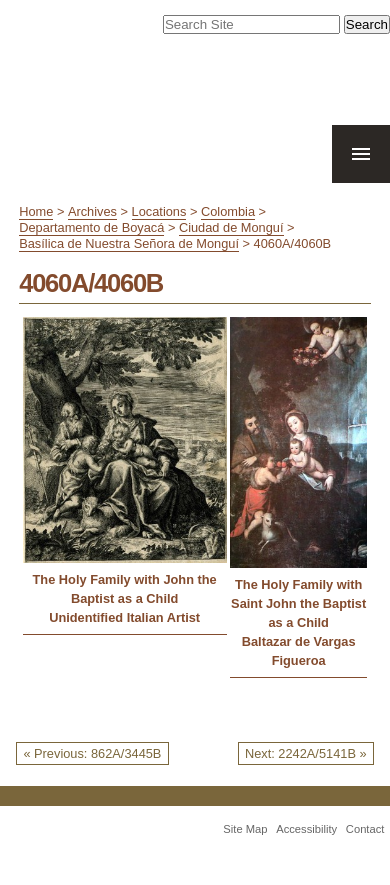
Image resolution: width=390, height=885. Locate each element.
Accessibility (306, 829)
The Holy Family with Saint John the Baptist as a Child (298, 603)
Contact (365, 829)
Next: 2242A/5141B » (306, 753)
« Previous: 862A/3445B (92, 753)
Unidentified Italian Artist (124, 617)
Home (36, 211)
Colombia (228, 211)
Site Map (245, 829)
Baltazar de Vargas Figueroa (299, 651)
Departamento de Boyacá (91, 227)
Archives (92, 211)
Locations (159, 211)
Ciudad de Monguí (231, 227)
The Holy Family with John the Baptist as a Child (125, 589)
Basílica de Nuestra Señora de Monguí (129, 243)
